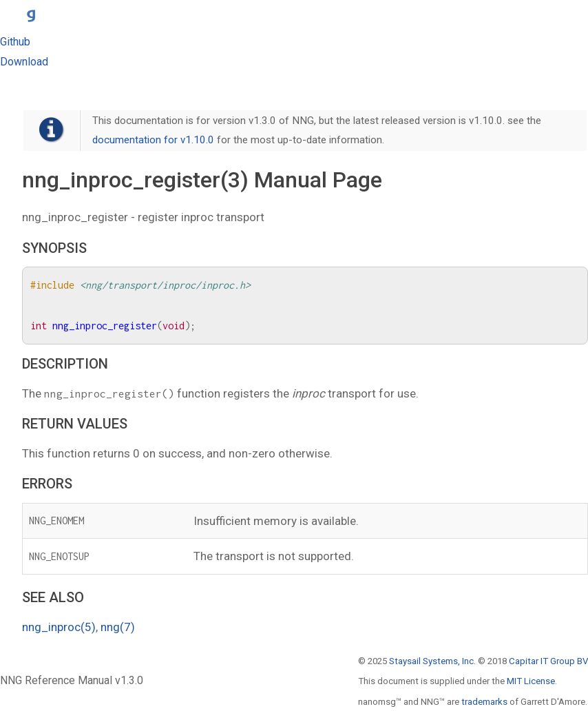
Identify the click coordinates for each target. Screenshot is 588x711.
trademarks (484, 702)
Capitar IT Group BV (548, 661)
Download (24, 62)
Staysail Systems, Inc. (432, 661)
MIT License (531, 681)
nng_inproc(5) (59, 627)
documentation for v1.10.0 (153, 140)
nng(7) (118, 627)
